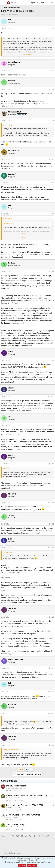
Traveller (18, 798)
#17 (53, 668)
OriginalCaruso (11, 827)
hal (4, 14)
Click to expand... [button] (28, 55)
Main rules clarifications (17, 786)
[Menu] (3, 3)
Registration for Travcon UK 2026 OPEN (24, 805)
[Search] (52, 3)
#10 (53, 397)
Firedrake (9, 817)
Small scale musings (16, 824)
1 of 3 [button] (21, 770)
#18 (53, 692)
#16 (53, 617)
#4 (53, 121)
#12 (53, 464)
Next (29, 770)
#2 (53, 71)
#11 (53, 425)
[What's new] (47, 3)
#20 (53, 745)
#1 (53, 28)
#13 (53, 503)
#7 (53, 214)
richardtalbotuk (11, 808)
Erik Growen (10, 788)
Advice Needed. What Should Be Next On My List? (29, 795)
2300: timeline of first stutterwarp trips (23, 815)
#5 (53, 159)
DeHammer (10, 798)
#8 (53, 272)
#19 (53, 713)
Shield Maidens (20, 788)
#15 (53, 548)
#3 (53, 90)
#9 (53, 360)
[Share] (50, 29)
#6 (53, 183)
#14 (53, 524)
